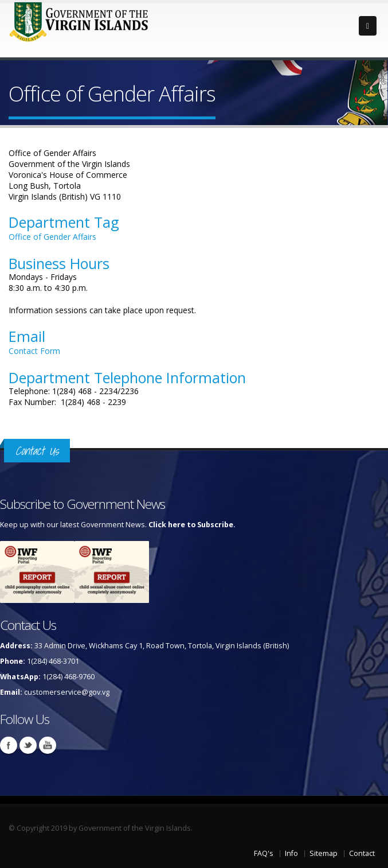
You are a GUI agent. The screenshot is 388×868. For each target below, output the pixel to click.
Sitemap (324, 853)
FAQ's (264, 853)
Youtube (48, 745)
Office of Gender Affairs (52, 237)
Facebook (9, 745)
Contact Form (34, 351)
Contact (362, 853)
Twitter (28, 745)
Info (291, 853)
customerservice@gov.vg (67, 692)
